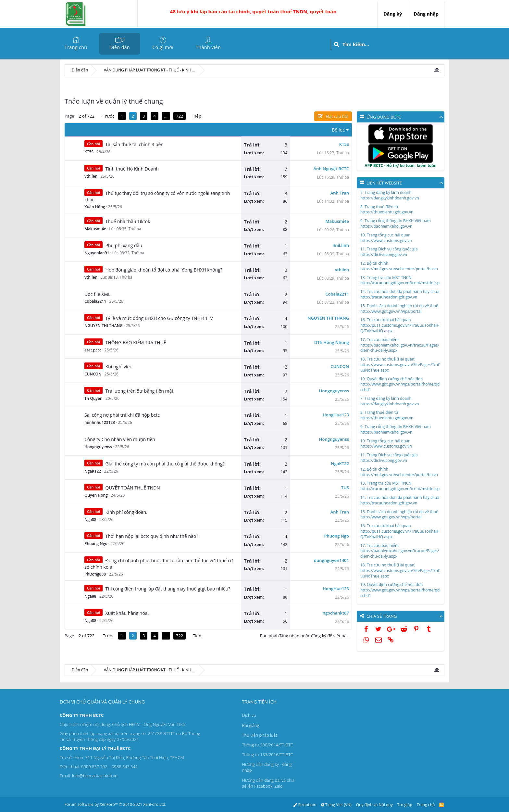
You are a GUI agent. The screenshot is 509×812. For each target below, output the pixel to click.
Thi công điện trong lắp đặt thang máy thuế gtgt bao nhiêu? (168, 589)
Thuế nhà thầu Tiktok (128, 221)
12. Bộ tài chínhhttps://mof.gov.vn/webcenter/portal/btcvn (399, 266)
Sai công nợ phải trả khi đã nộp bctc (122, 415)
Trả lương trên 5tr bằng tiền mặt (140, 391)
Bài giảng (251, 725)
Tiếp (197, 116)
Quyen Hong (96, 495)
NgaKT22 (93, 471)
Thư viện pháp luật (260, 735)
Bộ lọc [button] (338, 130)
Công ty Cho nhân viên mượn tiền (120, 439)
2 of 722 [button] (87, 116)
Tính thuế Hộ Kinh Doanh (132, 169)
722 (180, 116)
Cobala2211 (95, 301)
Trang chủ (76, 47)
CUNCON (93, 374)
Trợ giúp (405, 805)
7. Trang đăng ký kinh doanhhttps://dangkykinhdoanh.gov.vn (390, 195)
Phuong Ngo (96, 544)
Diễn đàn (120, 47)
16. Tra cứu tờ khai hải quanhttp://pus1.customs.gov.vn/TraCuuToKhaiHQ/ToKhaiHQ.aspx (400, 325)
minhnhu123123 (100, 422)
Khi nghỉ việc (119, 367)
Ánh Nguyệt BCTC (331, 169)
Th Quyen (93, 398)
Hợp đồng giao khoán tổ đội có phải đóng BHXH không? (164, 270)
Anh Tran (340, 193)
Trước (109, 116)
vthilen (91, 176)
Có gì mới (163, 47)
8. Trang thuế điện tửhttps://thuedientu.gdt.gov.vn (387, 209)
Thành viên (208, 47)
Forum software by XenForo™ (115, 804)
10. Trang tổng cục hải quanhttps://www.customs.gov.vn (386, 238)
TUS (345, 488)
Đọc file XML (97, 294)
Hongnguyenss (334, 391)
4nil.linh (341, 245)
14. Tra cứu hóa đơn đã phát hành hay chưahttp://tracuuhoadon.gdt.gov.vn (400, 294)
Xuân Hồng (95, 207)
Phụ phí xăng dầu (124, 245)
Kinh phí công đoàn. (126, 512)
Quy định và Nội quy (374, 805)
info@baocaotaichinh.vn (95, 776)
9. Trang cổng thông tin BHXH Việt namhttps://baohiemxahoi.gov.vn (396, 223)
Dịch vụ (249, 715)
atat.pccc (93, 350)
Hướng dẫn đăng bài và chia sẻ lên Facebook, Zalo (268, 783)
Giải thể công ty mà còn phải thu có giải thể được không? (165, 464)
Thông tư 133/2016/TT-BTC (268, 755)
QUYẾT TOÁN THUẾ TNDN (133, 488)
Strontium (305, 805)
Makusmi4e (95, 229)
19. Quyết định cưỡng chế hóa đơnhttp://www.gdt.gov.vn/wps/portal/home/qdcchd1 (400, 384)
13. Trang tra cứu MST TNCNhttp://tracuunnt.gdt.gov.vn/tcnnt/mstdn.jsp (400, 280)
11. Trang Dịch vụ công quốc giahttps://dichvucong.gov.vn (389, 252)
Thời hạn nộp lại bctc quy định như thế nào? (152, 536)
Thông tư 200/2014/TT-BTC (268, 745)
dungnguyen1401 (331, 560)
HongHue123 (336, 415)
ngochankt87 (336, 613)
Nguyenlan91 (97, 253)
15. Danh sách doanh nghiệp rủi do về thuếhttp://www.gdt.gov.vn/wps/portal (399, 309)
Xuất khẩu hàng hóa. (127, 613)
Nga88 (90, 520)
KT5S (89, 152)
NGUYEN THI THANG (104, 326)
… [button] (166, 116)
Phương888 (95, 574)
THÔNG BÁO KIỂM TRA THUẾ (136, 343)
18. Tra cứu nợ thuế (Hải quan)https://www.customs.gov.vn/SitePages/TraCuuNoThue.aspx (400, 365)
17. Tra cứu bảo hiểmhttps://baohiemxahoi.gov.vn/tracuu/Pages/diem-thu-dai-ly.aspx (400, 345)
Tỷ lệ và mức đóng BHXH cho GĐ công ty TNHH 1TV (159, 318)
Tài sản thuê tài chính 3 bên (135, 144)
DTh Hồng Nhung (332, 342)
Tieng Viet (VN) (336, 805)
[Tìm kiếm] (393, 44)
